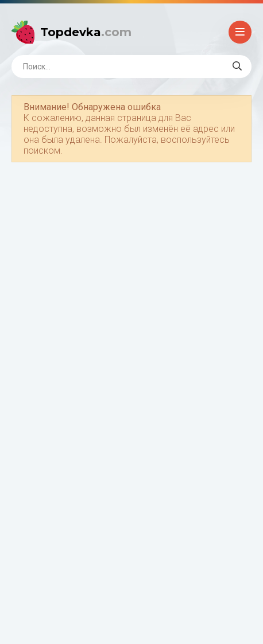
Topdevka (86, 32)
